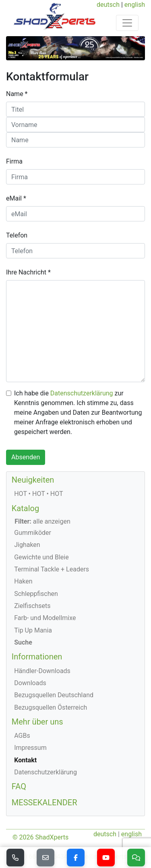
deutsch (108, 5)
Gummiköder (33, 533)
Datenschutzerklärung (82, 393)
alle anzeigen (42, 521)
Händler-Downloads (42, 671)
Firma (14, 161)
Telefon (17, 235)
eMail (14, 198)
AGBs (22, 736)
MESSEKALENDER (44, 802)
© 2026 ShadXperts (40, 837)
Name (15, 94)
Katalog (25, 508)
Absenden (26, 457)
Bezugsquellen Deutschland (54, 695)
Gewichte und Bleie (41, 557)
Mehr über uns (37, 722)
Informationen (37, 657)
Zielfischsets (32, 606)
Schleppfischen (36, 594)
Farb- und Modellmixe (45, 618)
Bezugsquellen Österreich (51, 707)
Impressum (30, 748)
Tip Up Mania (33, 630)
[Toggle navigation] (127, 23)
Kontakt (25, 760)
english (135, 5)
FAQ (19, 786)
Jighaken (27, 545)
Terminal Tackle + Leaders (52, 569)
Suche (23, 642)
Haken (23, 581)
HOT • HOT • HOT (38, 494)
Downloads (30, 683)
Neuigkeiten (33, 480)
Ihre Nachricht (26, 272)
